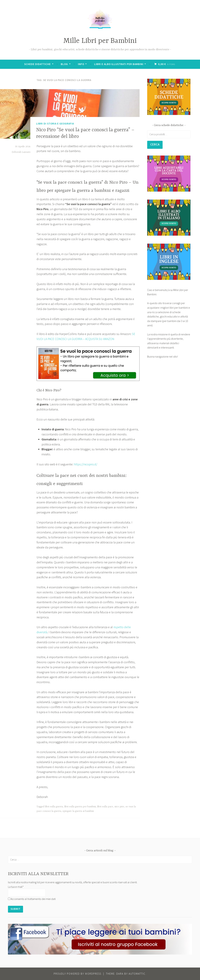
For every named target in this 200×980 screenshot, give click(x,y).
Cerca (155, 145)
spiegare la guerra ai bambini (78, 811)
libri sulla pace (105, 807)
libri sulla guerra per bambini (80, 807)
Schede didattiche (38, 64)
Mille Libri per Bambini (100, 41)
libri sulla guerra (54, 807)
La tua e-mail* (16, 887)
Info (81, 64)
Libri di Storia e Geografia (55, 124)
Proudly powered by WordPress (77, 974)
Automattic (137, 974)
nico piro (119, 807)
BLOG (65, 64)
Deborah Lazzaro (21, 152)
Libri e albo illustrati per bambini (119, 64)
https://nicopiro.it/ (85, 464)
